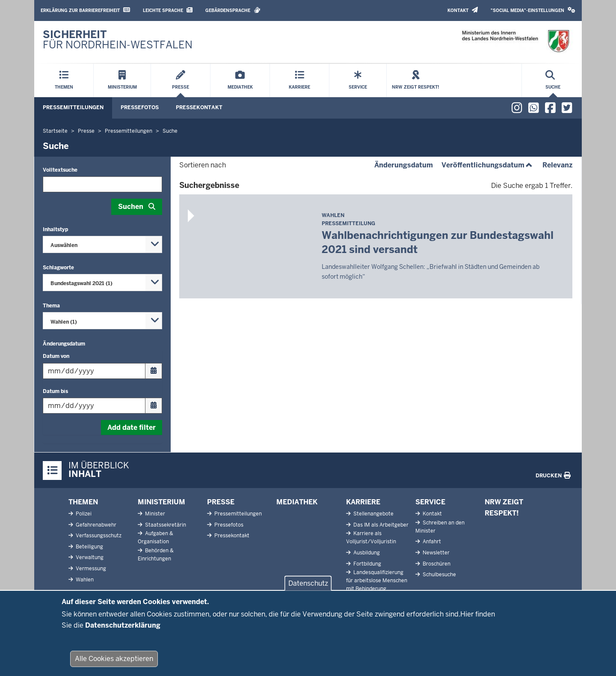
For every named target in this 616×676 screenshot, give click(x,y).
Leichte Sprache (168, 10)
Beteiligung (89, 547)
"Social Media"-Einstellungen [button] (533, 10)
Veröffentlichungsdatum (488, 165)
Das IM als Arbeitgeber (380, 525)
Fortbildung (367, 564)
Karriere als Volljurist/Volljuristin (371, 538)
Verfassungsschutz (98, 536)
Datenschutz (308, 585)
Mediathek (297, 502)
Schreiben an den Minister (440, 527)
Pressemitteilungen (73, 107)
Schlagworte (58, 268)
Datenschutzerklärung (123, 627)
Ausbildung (366, 553)
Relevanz (557, 165)
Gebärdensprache (233, 10)
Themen (83, 502)
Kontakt (463, 10)
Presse (221, 502)
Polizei (83, 514)
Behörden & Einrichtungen (156, 555)
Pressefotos (140, 107)
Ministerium (161, 502)
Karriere (363, 502)
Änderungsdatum (64, 344)
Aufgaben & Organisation (155, 538)
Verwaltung (89, 557)
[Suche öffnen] (553, 80)
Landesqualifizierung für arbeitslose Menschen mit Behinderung (377, 581)
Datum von (56, 356)
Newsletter (435, 553)
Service (430, 502)
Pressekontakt (199, 107)
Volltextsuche (60, 170)
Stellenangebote (373, 514)
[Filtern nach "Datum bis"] (102, 406)
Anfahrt (431, 542)
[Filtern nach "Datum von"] (102, 371)
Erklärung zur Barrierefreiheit (85, 10)
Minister (154, 514)
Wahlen (84, 580)
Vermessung (90, 569)
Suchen (131, 207)
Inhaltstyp (55, 229)
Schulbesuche (439, 575)
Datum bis (55, 391)
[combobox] (102, 244)
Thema (51, 306)
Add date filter (132, 427)
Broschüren (436, 564)
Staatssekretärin (165, 525)
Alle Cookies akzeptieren (114, 661)
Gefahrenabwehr (95, 525)
